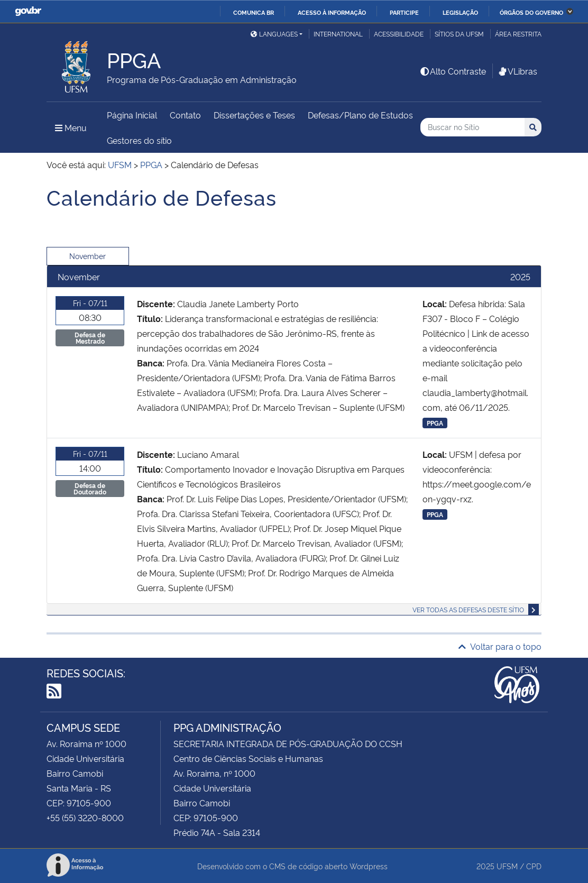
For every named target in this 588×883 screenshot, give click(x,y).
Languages (274, 34)
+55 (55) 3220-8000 (85, 817)
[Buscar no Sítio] (472, 127)
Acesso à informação (332, 12)
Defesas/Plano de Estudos (360, 115)
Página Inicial (132, 115)
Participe (404, 12)
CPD (534, 866)
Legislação (460, 12)
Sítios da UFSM (459, 34)
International (338, 34)
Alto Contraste (453, 71)
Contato (185, 115)
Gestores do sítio (139, 140)
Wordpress (369, 866)
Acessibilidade (399, 34)
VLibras (517, 71)
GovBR (28, 11)
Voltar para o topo (500, 646)
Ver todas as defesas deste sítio (468, 609)
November (88, 256)
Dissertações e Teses (254, 115)
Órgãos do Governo (531, 12)
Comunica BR (254, 12)
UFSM (507, 866)
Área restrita (518, 34)
